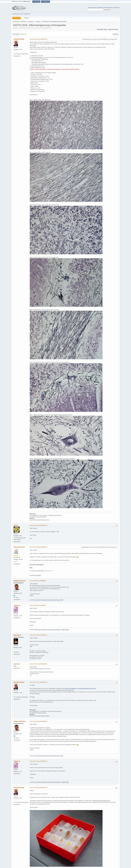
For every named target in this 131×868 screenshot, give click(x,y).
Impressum (117, 8)
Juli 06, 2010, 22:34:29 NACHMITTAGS (38, 525)
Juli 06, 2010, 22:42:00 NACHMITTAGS (38, 547)
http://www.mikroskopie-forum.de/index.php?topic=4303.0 (49, 600)
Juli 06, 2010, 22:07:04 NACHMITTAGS (38, 39)
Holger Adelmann (20, 581)
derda (16, 525)
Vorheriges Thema (102, 29)
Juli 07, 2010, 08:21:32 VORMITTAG (38, 605)
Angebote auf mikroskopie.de (105, 8)
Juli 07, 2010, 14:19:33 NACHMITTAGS (38, 682)
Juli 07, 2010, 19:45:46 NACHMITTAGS (38, 788)
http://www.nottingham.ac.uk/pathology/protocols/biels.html (80, 688)
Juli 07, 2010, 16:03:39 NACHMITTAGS (38, 721)
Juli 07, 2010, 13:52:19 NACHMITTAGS (38, 635)
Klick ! (44, 651)
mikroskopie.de (92, 8)
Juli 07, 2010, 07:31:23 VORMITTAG (38, 581)
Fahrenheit (17, 635)
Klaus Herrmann (19, 547)
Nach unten (16, 34)
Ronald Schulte (19, 39)
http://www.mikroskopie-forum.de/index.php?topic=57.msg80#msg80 (52, 630)
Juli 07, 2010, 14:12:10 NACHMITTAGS (38, 664)
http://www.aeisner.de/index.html (101, 801)
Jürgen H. (17, 605)
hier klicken (38, 575)
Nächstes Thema (113, 29)
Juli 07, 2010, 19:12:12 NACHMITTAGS (38, 761)
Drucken (116, 34)
